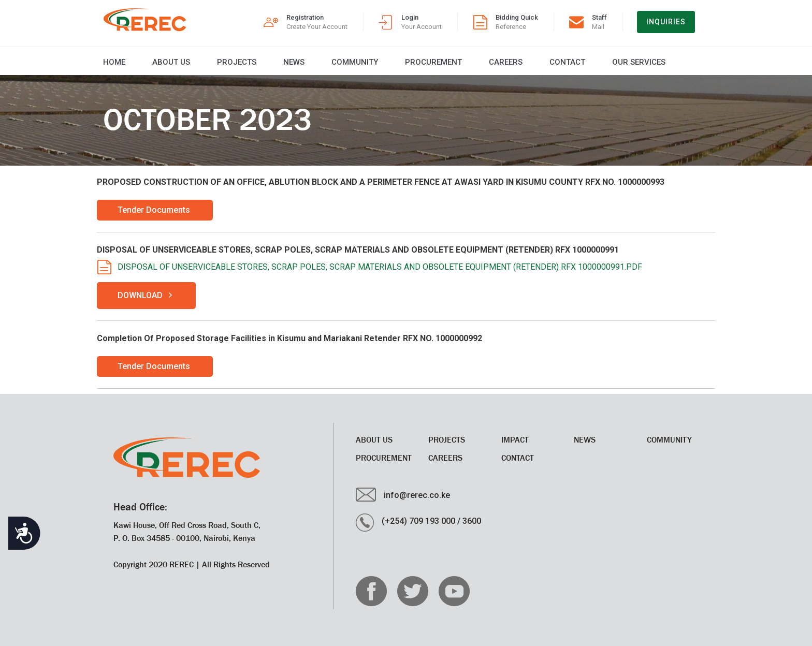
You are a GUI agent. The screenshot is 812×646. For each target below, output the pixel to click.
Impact (515, 439)
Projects (237, 62)
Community (355, 62)
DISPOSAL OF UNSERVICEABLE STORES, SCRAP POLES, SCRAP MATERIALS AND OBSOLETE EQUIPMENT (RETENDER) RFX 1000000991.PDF (380, 267)
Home (114, 62)
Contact (567, 62)
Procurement (433, 62)
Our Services (639, 62)
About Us (171, 62)
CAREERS (506, 62)
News (294, 62)
